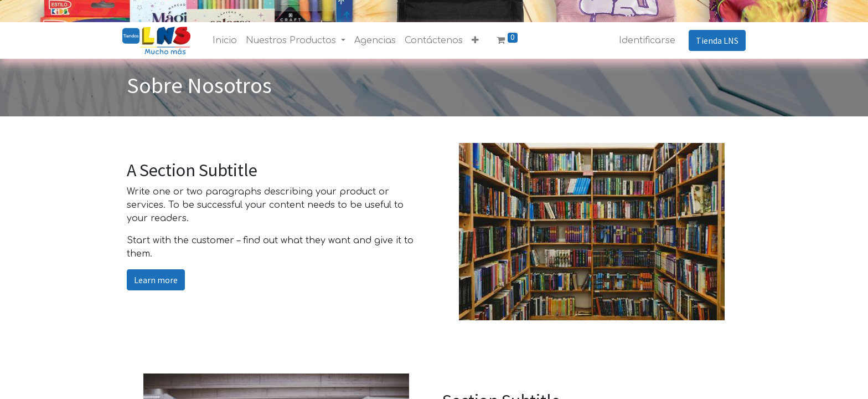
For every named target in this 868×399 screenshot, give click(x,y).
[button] (480, 40)
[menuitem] (229, 40)
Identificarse (643, 40)
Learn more (156, 280)
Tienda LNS (713, 40)
